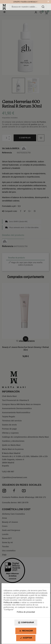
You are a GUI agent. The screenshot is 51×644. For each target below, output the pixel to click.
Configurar (26, 623)
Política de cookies (11, 602)
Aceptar (26, 638)
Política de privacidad (26, 612)
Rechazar (26, 631)
